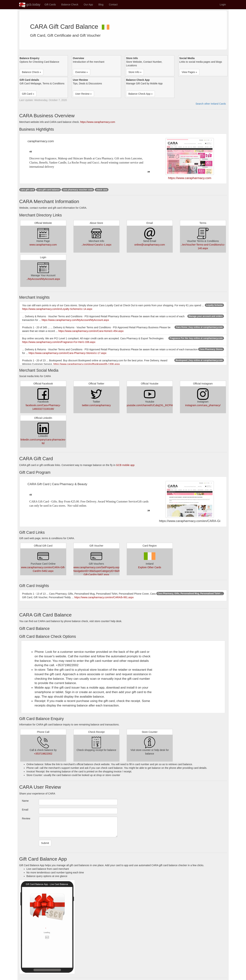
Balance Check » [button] (32, 72)
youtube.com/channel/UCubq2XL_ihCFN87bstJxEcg (156, 405)
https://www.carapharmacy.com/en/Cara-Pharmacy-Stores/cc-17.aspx (68, 353)
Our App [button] (88, 5)
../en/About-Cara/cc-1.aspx (96, 245)
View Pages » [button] (189, 72)
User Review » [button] (83, 94)
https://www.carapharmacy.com (98, 122)
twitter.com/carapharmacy (96, 405)
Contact (113, 5)
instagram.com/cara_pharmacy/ (203, 405)
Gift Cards (50, 5)
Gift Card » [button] (28, 94)
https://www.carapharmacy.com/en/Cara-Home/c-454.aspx (91, 331)
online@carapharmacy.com (150, 245)
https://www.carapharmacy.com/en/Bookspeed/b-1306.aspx (87, 364)
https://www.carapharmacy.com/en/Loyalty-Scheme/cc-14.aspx (57, 309)
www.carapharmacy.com (43, 245)
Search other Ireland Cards (211, 104)
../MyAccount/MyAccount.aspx (43, 279)
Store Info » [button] (135, 72)
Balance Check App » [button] (141, 94)
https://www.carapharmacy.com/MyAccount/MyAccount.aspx (75, 320)
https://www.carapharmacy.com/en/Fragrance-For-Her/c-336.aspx (59, 342)
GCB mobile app (125, 465)
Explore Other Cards (150, 567)
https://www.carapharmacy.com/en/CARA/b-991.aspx (104, 597)
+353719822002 (43, 754)
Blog (101, 5)
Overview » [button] (82, 72)
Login (223, 5)
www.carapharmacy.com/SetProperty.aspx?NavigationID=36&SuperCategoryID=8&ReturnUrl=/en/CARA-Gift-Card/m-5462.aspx (108, 571)
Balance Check (70, 5)
